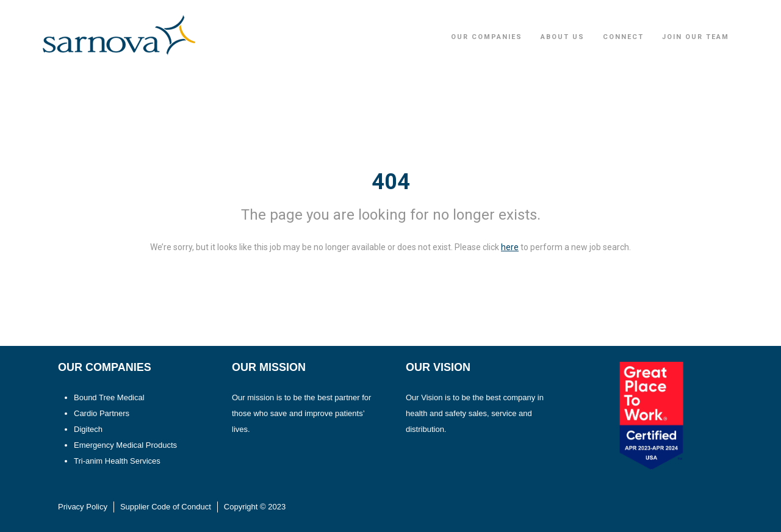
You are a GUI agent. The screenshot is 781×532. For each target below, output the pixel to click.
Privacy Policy (83, 507)
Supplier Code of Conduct (166, 507)
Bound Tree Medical (109, 397)
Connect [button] (623, 37)
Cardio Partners (102, 413)
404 (391, 182)
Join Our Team (696, 37)
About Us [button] (563, 37)
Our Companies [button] (487, 37)
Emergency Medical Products (125, 445)
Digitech (88, 429)
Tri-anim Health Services (117, 461)
